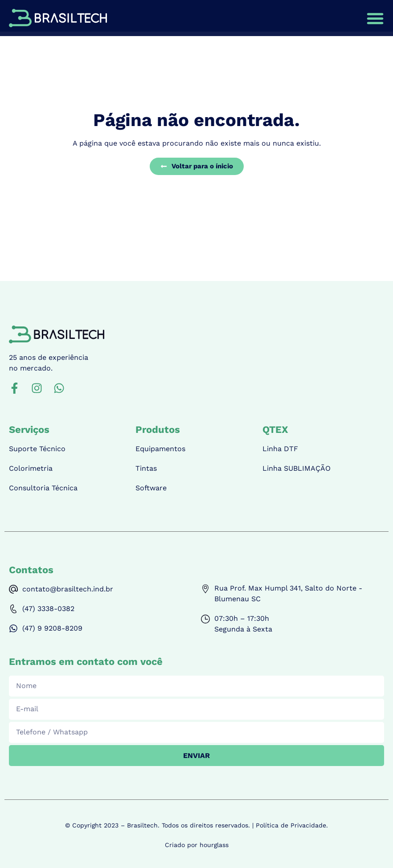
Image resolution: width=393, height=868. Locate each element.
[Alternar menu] (375, 18)
